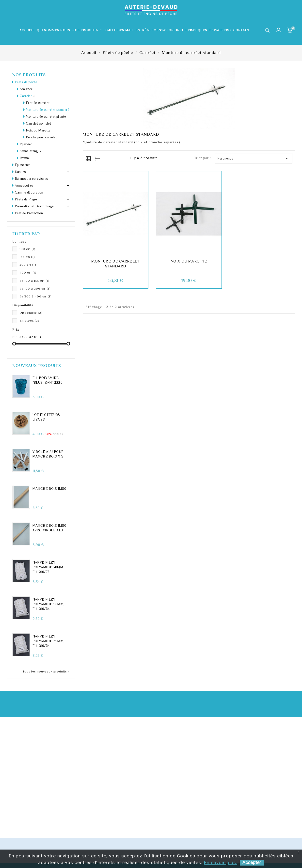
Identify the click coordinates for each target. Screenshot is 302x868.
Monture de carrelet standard (48, 110)
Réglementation (158, 30)
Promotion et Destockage (34, 206)
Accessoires (24, 185)
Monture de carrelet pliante (46, 116)
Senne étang (29, 151)
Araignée (26, 89)
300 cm (28, 265)
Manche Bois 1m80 (49, 489)
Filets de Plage (26, 199)
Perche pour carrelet (41, 137)
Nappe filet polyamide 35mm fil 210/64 (48, 641)
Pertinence (253, 158)
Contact (241, 30)
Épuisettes (23, 165)
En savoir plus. (221, 862)
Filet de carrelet (38, 103)
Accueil (27, 30)
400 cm (28, 272)
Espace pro (220, 30)
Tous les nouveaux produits (46, 671)
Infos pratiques (192, 30)
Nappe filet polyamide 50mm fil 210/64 (48, 604)
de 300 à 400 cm (36, 296)
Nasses (20, 172)
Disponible (31, 313)
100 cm (27, 249)
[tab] (88, 158)
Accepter (252, 862)
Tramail (25, 158)
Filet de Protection (29, 213)
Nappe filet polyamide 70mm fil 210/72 (48, 567)
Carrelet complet (38, 123)
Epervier (26, 144)
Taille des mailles (122, 30)
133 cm (27, 257)
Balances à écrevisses (31, 179)
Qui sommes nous (53, 30)
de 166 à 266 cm (35, 288)
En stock (29, 320)
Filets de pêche (26, 82)
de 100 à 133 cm (34, 281)
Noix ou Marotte (38, 130)
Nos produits (87, 30)
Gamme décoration (29, 192)
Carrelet (26, 96)
